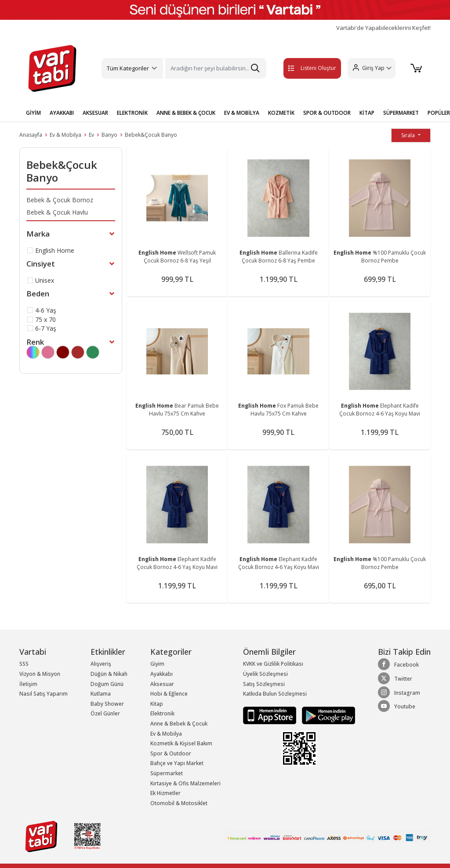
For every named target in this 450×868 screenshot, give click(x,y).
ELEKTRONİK (132, 113)
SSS (24, 664)
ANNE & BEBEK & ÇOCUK (186, 113)
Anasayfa (31, 135)
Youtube (397, 706)
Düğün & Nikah (109, 674)
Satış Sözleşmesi (264, 684)
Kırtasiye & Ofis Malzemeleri (185, 783)
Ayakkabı (161, 674)
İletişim (28, 684)
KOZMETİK (281, 113)
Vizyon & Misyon (40, 674)
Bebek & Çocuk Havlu (57, 212)
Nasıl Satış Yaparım (44, 694)
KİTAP (367, 113)
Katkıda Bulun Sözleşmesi (275, 694)
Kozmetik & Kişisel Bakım (181, 743)
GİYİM (33, 113)
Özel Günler (105, 713)
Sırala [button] (409, 135)
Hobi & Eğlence (169, 694)
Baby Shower (107, 704)
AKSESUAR (95, 113)
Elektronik (162, 713)
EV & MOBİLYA (242, 113)
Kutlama (101, 694)
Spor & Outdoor (171, 753)
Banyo (109, 135)
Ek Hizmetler (165, 793)
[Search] (216, 68)
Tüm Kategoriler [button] (128, 68)
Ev (91, 135)
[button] (370, 68)
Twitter (395, 678)
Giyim (157, 664)
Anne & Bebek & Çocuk (179, 724)
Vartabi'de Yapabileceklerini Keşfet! (383, 28)
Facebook (398, 664)
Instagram (399, 693)
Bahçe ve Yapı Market (177, 763)
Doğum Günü (107, 684)
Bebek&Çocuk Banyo (151, 135)
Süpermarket (167, 773)
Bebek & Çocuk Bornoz (60, 200)
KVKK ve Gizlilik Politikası (273, 664)
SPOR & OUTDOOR (327, 113)
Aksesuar (162, 684)
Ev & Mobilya (65, 135)
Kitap (157, 704)
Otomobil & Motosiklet (179, 803)
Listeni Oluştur (303, 68)
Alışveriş (101, 664)
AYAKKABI (62, 113)
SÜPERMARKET (401, 113)
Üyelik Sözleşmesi (265, 674)
